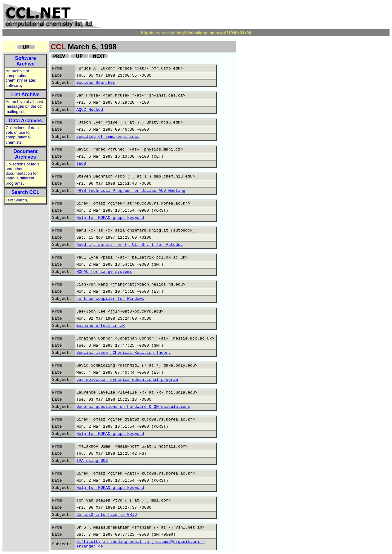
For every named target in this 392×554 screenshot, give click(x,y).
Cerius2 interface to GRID (107, 515)
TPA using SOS (92, 461)
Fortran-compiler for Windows (110, 299)
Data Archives (25, 121)
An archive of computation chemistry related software (21, 78)
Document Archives (25, 154)
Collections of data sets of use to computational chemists (22, 135)
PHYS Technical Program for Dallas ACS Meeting (131, 191)
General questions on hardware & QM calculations (133, 407)
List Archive (26, 95)
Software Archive (25, 61)
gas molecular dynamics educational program (127, 380)
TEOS (81, 164)
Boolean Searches (96, 83)
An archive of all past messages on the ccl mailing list (24, 107)
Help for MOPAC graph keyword (110, 218)
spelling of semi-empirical (108, 137)
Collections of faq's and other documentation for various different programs (22, 174)
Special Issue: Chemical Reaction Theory (123, 353)
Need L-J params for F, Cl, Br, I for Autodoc (129, 245)
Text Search (16, 200)
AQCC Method (90, 110)
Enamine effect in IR (100, 326)
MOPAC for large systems (104, 272)
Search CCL (26, 192)
